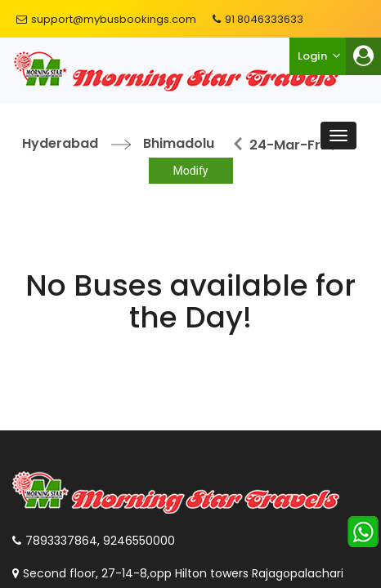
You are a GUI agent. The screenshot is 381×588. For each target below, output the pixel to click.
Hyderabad (60, 143)
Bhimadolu (179, 143)
